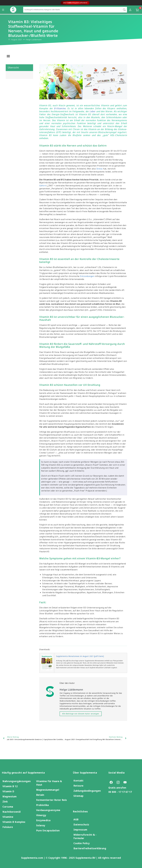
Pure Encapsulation (48, 830)
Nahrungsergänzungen (17, 781)
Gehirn (43, 186)
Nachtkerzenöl (12, 812)
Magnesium (10, 796)
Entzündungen (87, 276)
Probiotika (43, 805)
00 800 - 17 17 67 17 (120, 792)
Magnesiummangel (48, 790)
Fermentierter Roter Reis (52, 800)
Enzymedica (43, 820)
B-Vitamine (60, 108)
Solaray (41, 825)
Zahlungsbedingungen (87, 791)
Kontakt (78, 781)
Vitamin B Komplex (14, 822)
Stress (99, 169)
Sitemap (78, 796)
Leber (93, 111)
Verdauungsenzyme (48, 810)
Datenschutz (81, 824)
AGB (76, 819)
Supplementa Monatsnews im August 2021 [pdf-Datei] (80, 656)
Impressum (80, 830)
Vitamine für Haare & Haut (49, 783)
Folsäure (8, 827)
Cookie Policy (82, 843)
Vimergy (41, 815)
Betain (40, 795)
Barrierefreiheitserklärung (90, 848)
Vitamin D (8, 791)
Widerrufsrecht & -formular (85, 836)
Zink (5, 802)
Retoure (78, 786)
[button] (8, 56)
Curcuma (8, 807)
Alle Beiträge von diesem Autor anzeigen (81, 714)
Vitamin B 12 (10, 786)
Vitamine (8, 817)
